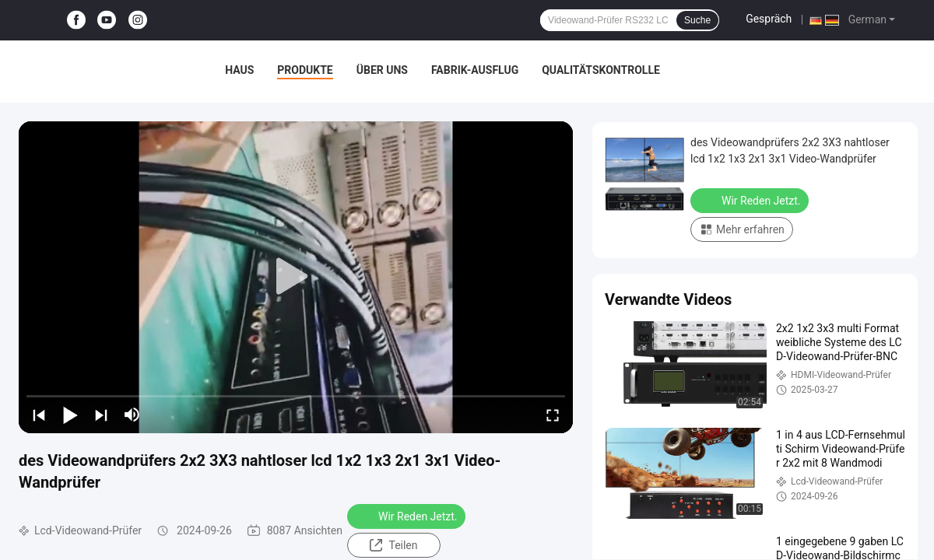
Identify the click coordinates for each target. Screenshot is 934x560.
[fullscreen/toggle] (553, 415)
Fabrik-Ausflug (475, 70)
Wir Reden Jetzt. (408, 516)
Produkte (305, 70)
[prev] (39, 415)
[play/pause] (70, 415)
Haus (239, 70)
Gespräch (769, 19)
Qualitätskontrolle (601, 70)
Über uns (382, 70)
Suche (697, 20)
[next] (101, 415)
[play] (296, 277)
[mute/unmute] (132, 415)
